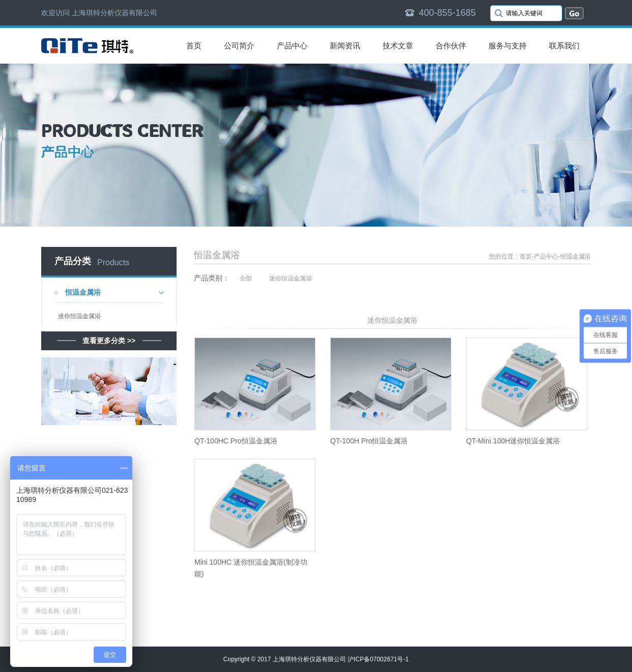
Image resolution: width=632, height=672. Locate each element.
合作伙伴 (451, 46)
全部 (246, 278)
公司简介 (239, 46)
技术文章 (398, 46)
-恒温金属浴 (574, 257)
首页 (194, 46)
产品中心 (292, 46)
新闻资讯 (345, 46)
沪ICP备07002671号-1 (378, 659)
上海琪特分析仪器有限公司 (309, 659)
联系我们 (564, 46)
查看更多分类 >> (109, 341)
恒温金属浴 (83, 292)
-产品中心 (545, 257)
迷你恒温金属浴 (79, 316)
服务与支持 (508, 46)
